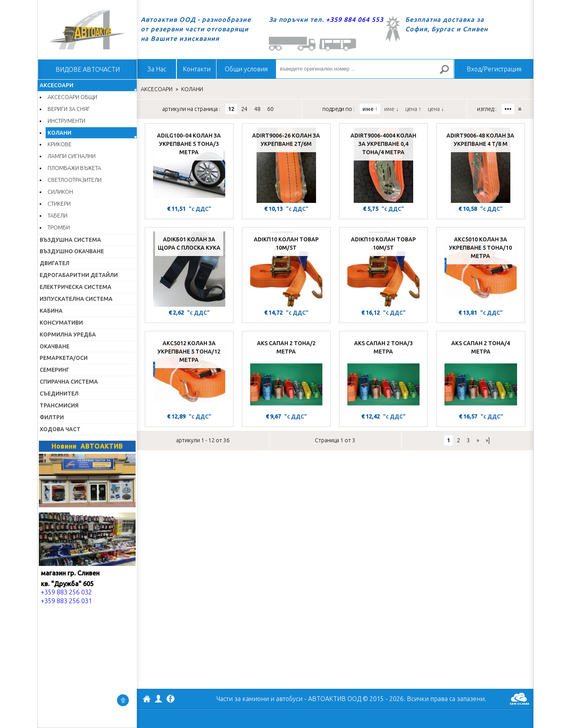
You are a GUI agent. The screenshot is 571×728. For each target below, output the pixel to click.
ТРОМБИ (59, 227)
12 (231, 109)
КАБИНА (51, 311)
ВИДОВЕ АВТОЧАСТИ (88, 69)
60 (270, 109)
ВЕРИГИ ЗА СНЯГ (69, 109)
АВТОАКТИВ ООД (147, 700)
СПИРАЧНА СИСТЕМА (69, 382)
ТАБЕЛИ (57, 216)
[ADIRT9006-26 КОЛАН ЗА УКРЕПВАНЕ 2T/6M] (286, 165)
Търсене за (448, 73)
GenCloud (519, 699)
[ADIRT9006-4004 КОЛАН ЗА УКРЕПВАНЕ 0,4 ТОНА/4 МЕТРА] (383, 165)
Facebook (171, 699)
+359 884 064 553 (355, 19)
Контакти (197, 69)
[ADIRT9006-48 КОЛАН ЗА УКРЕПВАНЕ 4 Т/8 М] (481, 165)
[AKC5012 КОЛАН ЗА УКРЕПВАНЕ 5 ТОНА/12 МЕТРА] (189, 373)
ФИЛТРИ (52, 417)
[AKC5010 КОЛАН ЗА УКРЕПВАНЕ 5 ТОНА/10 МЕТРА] (481, 269)
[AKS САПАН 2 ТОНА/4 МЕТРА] (481, 373)
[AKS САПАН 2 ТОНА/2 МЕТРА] (286, 373)
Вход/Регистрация (494, 69)
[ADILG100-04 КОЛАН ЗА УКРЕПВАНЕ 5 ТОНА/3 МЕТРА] (189, 165)
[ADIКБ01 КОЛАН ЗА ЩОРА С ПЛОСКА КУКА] (189, 269)
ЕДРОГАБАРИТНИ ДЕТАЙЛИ (79, 275)
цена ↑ (413, 109)
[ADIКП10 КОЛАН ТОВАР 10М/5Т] (286, 269)
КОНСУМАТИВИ (61, 323)
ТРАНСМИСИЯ (59, 405)
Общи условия (246, 69)
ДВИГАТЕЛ (55, 263)
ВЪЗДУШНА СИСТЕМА (70, 240)
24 (244, 109)
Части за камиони (243, 699)
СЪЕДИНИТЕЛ (59, 394)
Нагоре (123, 700)
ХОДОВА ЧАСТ (60, 429)
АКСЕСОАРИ (57, 85)
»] (488, 440)
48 (257, 109)
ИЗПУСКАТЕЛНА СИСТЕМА (76, 299)
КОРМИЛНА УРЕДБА (68, 334)
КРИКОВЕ (60, 144)
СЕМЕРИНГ (55, 370)
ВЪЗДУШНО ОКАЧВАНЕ (72, 251)
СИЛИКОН (60, 192)
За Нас (157, 69)
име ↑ (370, 109)
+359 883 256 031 (66, 601)
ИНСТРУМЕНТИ (66, 121)
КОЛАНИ (59, 133)
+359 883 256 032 (66, 592)
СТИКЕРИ (59, 204)
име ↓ (391, 109)
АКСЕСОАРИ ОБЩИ (72, 97)
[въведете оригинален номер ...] (365, 69)
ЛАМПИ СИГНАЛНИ (72, 156)
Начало (87, 30)
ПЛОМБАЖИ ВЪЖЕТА (74, 168)
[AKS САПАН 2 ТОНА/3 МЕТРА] (383, 373)
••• (508, 109)
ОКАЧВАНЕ (55, 346)
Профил (159, 699)
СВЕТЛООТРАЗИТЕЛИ (75, 180)
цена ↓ (436, 109)
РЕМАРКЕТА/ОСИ (64, 358)
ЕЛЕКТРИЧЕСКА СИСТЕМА (76, 287)
